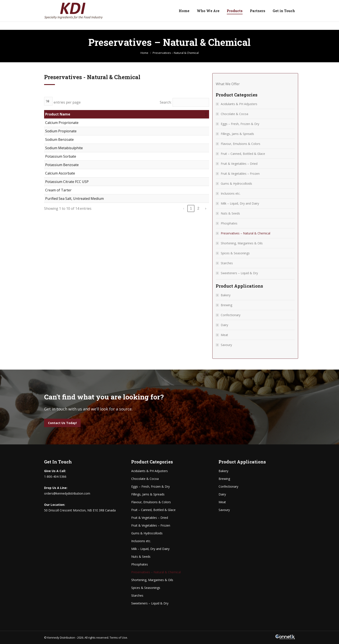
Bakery (226, 295)
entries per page (67, 102)
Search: (166, 102)
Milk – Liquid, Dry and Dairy (240, 203)
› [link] (206, 208)
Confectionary (231, 315)
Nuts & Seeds (230, 213)
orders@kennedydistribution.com (104, 4)
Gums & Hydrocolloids (236, 183)
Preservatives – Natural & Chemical (245, 233)
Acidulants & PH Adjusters (239, 104)
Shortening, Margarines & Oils (242, 243)
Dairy (224, 325)
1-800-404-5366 (59, 4)
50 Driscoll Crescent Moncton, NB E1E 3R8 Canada (260, 4)
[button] (206, 114)
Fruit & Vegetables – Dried (239, 164)
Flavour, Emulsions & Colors (241, 144)
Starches (227, 263)
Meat (224, 335)
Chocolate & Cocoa (234, 114)
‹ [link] (184, 208)
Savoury (226, 345)
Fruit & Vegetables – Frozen (240, 174)
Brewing (226, 305)
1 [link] (191, 208)
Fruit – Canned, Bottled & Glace (243, 154)
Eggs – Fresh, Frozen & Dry (240, 124)
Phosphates (229, 223)
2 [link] (198, 208)
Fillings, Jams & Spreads (237, 134)
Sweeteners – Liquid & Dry (239, 273)
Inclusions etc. (231, 193)
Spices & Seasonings (235, 253)
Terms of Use (118, 638)
